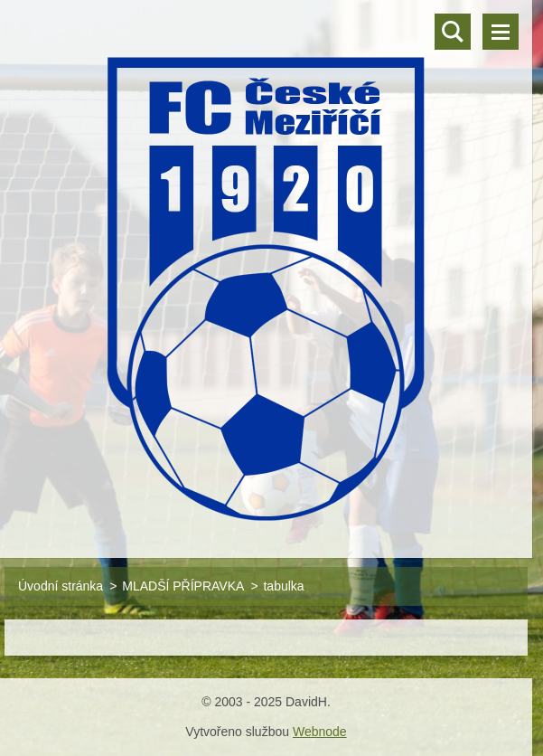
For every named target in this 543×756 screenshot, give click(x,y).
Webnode (320, 732)
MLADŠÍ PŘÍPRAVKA (183, 586)
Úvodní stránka (61, 586)
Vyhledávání (453, 32)
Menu (501, 32)
